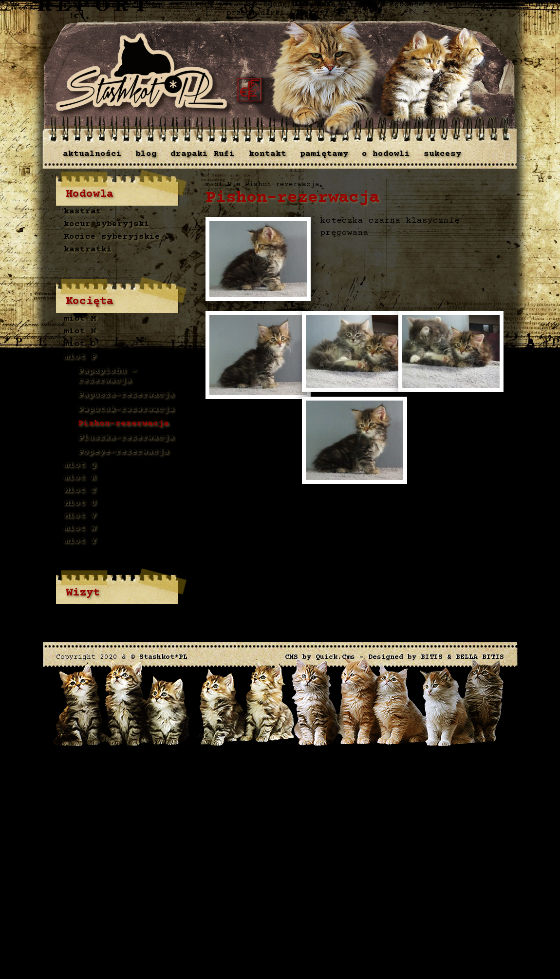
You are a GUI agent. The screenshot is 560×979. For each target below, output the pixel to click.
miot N (80, 332)
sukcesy (442, 154)
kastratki (88, 250)
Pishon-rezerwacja (123, 423)
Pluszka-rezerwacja (126, 438)
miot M (80, 319)
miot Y (80, 541)
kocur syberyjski (107, 225)
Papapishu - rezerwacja (107, 376)
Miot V (80, 516)
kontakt (268, 154)
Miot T (80, 490)
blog (146, 154)
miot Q (80, 465)
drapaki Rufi (203, 154)
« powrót (260, 499)
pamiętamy (324, 154)
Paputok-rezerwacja (126, 409)
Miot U (80, 503)
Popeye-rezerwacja (123, 452)
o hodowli (386, 154)
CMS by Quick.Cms (320, 657)
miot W (80, 528)
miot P (80, 357)
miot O (80, 345)
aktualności (92, 154)
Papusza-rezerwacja (126, 395)
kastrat (83, 212)
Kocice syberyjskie (112, 237)
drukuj (222, 499)
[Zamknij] (312, 13)
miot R (80, 478)
